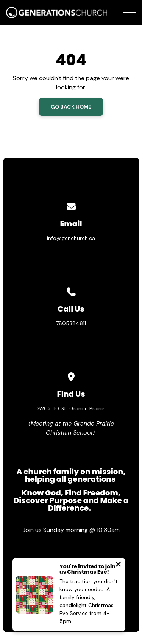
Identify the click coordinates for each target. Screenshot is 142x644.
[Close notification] (118, 565)
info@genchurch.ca (71, 238)
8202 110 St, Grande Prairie (71, 408)
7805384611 (71, 323)
